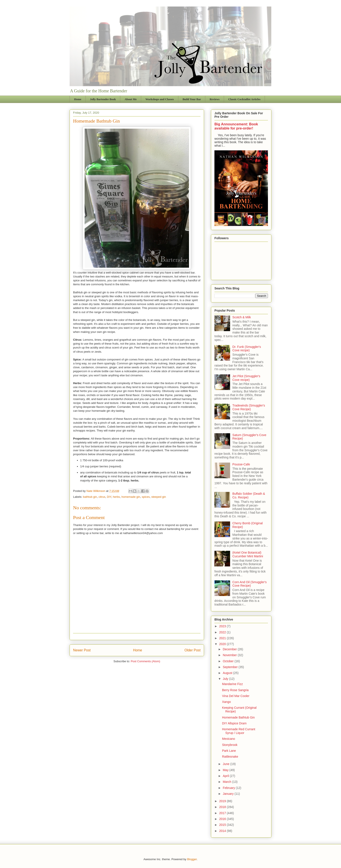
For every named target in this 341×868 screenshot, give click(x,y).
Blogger (192, 859)
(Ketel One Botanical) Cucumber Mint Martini (248, 554)
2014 (223, 831)
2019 (223, 801)
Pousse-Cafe (241, 464)
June (226, 764)
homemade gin (131, 497)
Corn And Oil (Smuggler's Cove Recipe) (250, 584)
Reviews (215, 99)
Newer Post (82, 650)
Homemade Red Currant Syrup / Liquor (239, 731)
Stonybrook (230, 745)
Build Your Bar (192, 99)
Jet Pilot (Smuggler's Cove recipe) (246, 378)
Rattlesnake (230, 757)
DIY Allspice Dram (234, 723)
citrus (102, 497)
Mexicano (229, 739)
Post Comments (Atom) (145, 661)
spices (146, 497)
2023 (223, 626)
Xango (226, 702)
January (229, 794)
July (226, 679)
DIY (109, 497)
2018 (223, 807)
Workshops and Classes (160, 99)
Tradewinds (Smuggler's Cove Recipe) (249, 407)
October (229, 661)
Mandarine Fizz (232, 684)
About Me (131, 99)
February (229, 788)
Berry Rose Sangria (235, 690)
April (226, 776)
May (226, 770)
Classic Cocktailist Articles (244, 99)
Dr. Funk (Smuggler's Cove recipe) (247, 349)
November (230, 655)
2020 (223, 644)
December (230, 649)
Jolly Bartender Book (103, 99)
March (227, 782)
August (228, 673)
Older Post (192, 650)
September (231, 667)
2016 (223, 819)
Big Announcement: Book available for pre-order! (236, 126)
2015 (223, 825)
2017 (223, 813)
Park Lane (229, 751)
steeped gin (159, 497)
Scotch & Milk (242, 317)
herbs (116, 497)
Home (78, 99)
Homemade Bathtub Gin (238, 717)
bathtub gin (90, 497)
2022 (223, 632)
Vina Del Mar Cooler (236, 696)
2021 (223, 638)
